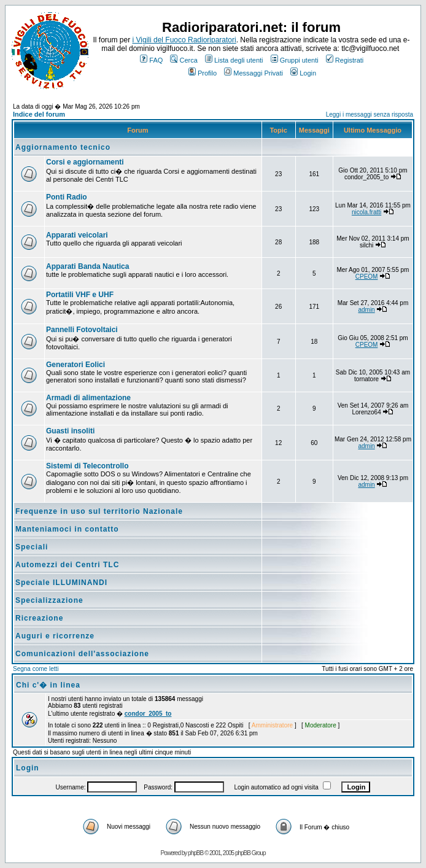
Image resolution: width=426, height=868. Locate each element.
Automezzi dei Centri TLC (67, 565)
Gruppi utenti (295, 60)
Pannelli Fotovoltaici (82, 330)
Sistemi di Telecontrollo (87, 466)
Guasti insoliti (70, 431)
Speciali (32, 547)
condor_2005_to (148, 714)
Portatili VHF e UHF (80, 295)
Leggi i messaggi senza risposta (370, 114)
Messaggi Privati (254, 73)
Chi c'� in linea (48, 685)
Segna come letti (36, 669)
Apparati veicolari (77, 235)
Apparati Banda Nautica (87, 266)
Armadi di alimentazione (88, 398)
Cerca (184, 60)
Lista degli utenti (234, 60)
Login (303, 73)
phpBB (196, 853)
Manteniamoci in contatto (67, 529)
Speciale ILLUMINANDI (61, 583)
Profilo (203, 73)
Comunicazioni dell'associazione (82, 654)
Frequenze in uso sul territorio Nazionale (99, 511)
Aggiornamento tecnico (63, 147)
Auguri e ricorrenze (55, 636)
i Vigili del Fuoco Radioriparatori (184, 40)
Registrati (345, 60)
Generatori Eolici (76, 365)
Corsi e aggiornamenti (85, 162)
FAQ (151, 60)
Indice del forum (39, 114)
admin (366, 310)
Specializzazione (49, 600)
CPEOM (367, 277)
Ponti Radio (67, 197)
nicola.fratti (366, 212)
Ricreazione (39, 618)
